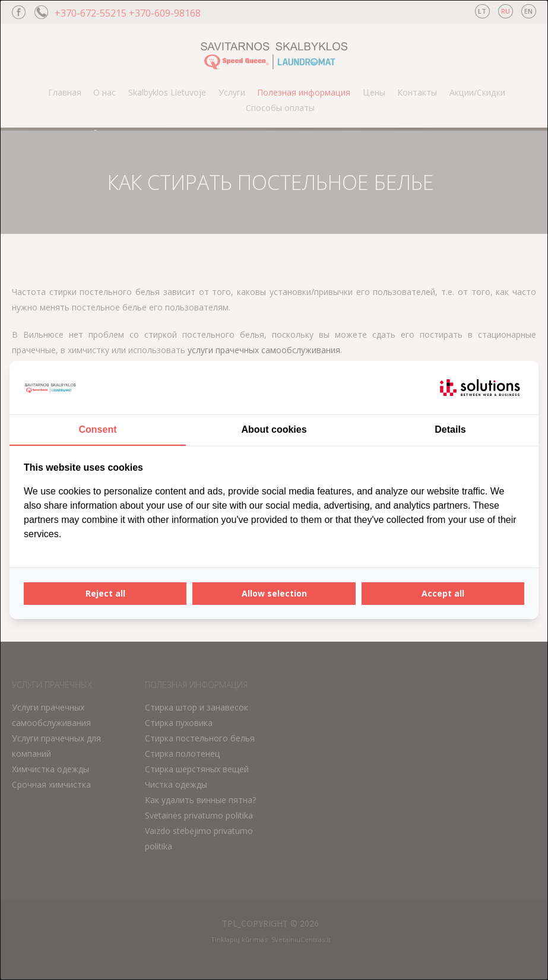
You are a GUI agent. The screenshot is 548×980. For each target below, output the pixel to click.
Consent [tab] (98, 429)
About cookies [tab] (274, 429)
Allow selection (274, 593)
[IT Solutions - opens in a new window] (480, 388)
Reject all (105, 593)
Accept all (443, 593)
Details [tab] (450, 429)
